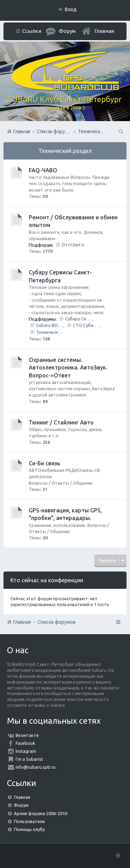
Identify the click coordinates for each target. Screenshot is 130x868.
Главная (104, 31)
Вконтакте (27, 735)
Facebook (25, 743)
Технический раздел (65, 151)
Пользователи (29, 821)
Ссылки (32, 31)
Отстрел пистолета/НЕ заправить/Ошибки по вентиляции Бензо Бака (75, 245)
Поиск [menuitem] (120, 131)
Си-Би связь (45, 463)
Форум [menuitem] (67, 31)
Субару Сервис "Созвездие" (79, 319)
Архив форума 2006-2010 (41, 813)
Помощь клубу (29, 829)
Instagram (26, 751)
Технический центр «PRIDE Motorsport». (50, 332)
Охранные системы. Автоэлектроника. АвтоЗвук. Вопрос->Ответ (68, 368)
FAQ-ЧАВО (43, 170)
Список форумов (57, 622)
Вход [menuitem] (71, 9)
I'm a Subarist (29, 759)
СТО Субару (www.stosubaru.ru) (86, 325)
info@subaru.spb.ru (36, 767)
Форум (21, 805)
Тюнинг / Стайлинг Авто (61, 422)
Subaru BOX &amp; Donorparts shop (50, 325)
